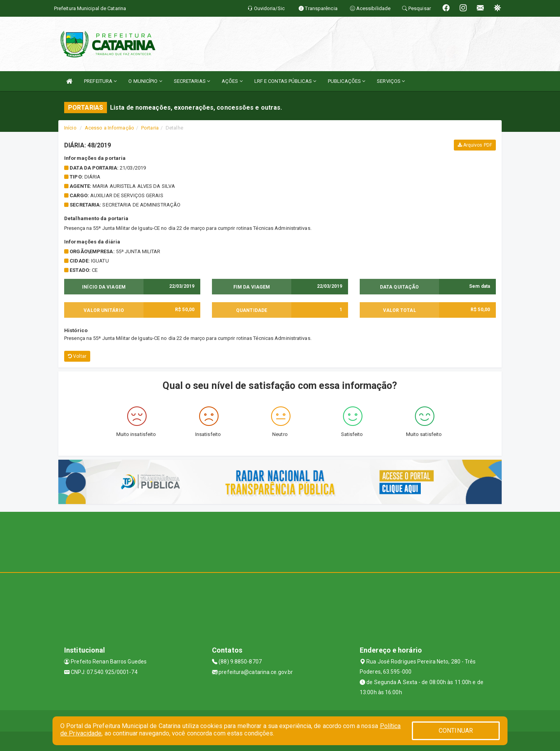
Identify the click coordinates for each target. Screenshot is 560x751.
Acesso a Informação (109, 128)
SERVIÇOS (391, 81)
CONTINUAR (456, 731)
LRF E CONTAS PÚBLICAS (285, 81)
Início (70, 128)
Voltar (77, 356)
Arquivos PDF (475, 145)
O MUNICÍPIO (145, 81)
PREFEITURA (100, 81)
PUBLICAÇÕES (346, 81)
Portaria (150, 128)
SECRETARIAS (192, 81)
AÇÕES (232, 81)
